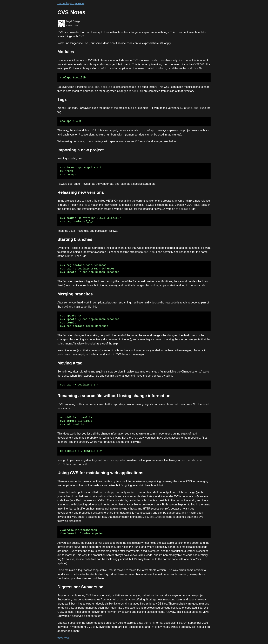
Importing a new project (81, 150)
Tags (62, 99)
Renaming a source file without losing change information (114, 396)
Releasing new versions (81, 192)
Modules (66, 52)
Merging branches (75, 294)
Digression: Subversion (80, 587)
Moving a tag (70, 363)
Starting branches (75, 239)
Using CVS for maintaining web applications (100, 473)
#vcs (67, 638)
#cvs (60, 638)
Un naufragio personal (71, 3)
